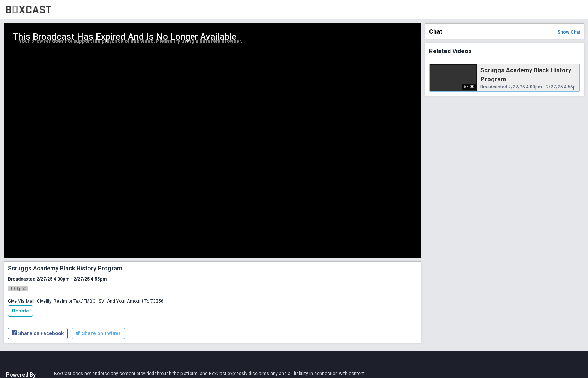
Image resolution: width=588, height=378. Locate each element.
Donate (20, 311)
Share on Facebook (38, 333)
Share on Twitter (98, 333)
